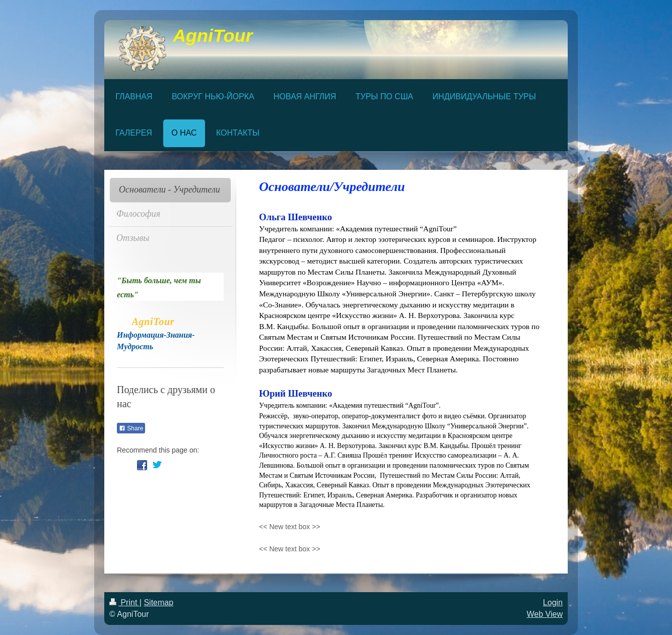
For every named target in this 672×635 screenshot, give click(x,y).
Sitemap (158, 602)
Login (553, 602)
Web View (545, 614)
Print (124, 602)
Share (131, 428)
